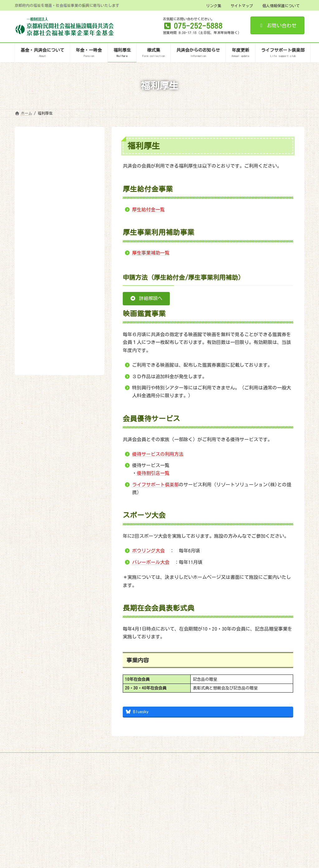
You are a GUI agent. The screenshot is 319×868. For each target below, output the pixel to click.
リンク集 (214, 6)
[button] (146, 299)
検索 (83, 224)
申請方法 (35, 183)
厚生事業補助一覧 (151, 253)
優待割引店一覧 (153, 473)
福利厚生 (37, 145)
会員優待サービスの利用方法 (53, 193)
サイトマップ (242, 6)
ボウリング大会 (148, 551)
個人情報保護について (281, 6)
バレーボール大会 (151, 562)
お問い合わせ (277, 26)
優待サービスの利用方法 (158, 454)
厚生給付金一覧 (148, 210)
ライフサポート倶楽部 (155, 485)
